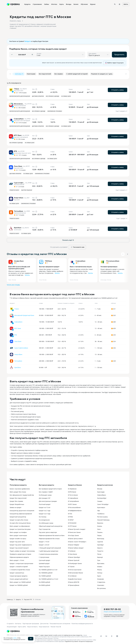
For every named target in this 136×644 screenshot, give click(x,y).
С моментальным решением (48, 553)
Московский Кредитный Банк (24, 314)
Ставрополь (101, 581)
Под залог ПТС (28, 598)
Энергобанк (18, 353)
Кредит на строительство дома (20, 528)
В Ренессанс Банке (74, 531)
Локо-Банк (18, 340)
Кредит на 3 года (45, 512)
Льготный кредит (45, 503)
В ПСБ (70, 512)
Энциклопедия (12, 625)
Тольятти (100, 550)
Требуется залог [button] (14, 189)
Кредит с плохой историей (19, 565)
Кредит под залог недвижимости (21, 544)
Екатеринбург (102, 497)
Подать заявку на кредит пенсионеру (22, 550)
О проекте (10, 622)
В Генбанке (72, 550)
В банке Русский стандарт (77, 528)
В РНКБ (70, 516)
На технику (43, 516)
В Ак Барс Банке (73, 534)
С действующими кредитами (49, 550)
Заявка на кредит (16, 506)
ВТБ (16, 334)
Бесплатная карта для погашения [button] (20, 95)
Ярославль (101, 562)
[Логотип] (13, 630)
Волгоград (101, 537)
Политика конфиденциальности (82, 622)
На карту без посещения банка (20, 522)
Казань (100, 525)
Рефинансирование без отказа (49, 537)
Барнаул (100, 556)
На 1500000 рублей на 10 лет (49, 578)
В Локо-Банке (73, 553)
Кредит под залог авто (17, 540)
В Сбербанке (72, 488)
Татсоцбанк (18, 360)
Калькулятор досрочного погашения (22, 509)
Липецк (100, 572)
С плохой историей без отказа (20, 568)
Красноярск (101, 506)
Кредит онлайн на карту (18, 537)
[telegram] (101, 635)
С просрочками (44, 556)
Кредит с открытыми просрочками (21, 562)
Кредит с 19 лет (44, 540)
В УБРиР (71, 519)
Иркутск (100, 547)
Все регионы (101, 587)
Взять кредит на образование (20, 525)
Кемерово (101, 578)
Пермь (99, 534)
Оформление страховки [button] (55, 110)
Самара (100, 500)
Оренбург (100, 544)
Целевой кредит (44, 562)
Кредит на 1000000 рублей (19, 584)
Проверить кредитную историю (20, 553)
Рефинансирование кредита (19, 556)
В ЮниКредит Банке (75, 562)
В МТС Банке (72, 503)
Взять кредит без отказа (18, 491)
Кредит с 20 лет (44, 544)
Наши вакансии (44, 625)
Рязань (100, 568)
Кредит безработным (17, 503)
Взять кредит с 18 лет (17, 559)
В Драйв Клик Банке (75, 578)
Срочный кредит (45, 559)
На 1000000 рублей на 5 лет (48, 568)
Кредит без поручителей (18, 497)
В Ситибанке (72, 575)
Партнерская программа (31, 622)
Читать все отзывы (13, 284)
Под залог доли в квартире (48, 531)
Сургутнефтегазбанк (21, 347)
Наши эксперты (32, 625)
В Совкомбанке (73, 497)
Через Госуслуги (44, 565)
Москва (100, 488)
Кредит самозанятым (17, 572)
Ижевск (100, 565)
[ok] (112, 635)
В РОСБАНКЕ (72, 522)
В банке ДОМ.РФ (74, 581)
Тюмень (100, 531)
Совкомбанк (80, 260)
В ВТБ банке (72, 491)
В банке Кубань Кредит (76, 547)
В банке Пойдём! (74, 544)
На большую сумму (45, 494)
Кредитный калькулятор (18, 516)
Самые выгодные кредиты (19, 575)
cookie (15, 638)
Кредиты (18, 598)
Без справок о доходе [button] (52, 95)
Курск (99, 575)
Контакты (18, 622)
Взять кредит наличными (18, 534)
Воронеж (100, 522)
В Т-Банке (71, 565)
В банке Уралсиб (74, 559)
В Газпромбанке (73, 500)
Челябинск (101, 512)
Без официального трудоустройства (22, 494)
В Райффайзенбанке (75, 509)
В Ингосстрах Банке (75, 568)
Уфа (99, 509)
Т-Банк (17, 308)
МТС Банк (18, 327)
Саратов (100, 540)
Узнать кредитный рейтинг (19, 578)
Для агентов (44, 622)
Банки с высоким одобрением (20, 488)
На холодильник (44, 519)
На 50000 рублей (44, 584)
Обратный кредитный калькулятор (51, 525)
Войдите (28, 41)
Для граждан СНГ (45, 497)
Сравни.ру (10, 598)
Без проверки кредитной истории (50, 488)
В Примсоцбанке (74, 584)
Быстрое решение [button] (27, 189)
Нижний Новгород (103, 519)
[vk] (106, 635)
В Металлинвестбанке (75, 572)
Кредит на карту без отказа (19, 519)
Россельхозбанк (113, 260)
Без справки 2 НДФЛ (46, 491)
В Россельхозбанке (74, 506)
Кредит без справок (16, 500)
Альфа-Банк (19, 260)
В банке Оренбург (74, 556)
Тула (99, 559)
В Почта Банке (73, 494)
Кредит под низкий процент (19, 547)
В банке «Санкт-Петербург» (77, 540)
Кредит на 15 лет (45, 506)
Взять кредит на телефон (18, 531)
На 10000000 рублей (46, 572)
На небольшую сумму (46, 522)
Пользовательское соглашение (60, 622)
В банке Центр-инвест (75, 537)
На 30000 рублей (44, 581)
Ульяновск (101, 584)
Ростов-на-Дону (102, 516)
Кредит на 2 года (45, 509)
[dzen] (117, 635)
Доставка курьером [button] (38, 95)
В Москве (38, 598)
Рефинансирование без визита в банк (52, 534)
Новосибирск (102, 494)
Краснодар (101, 491)
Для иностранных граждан (48, 500)
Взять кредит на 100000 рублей (20, 581)
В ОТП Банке (72, 525)
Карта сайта (22, 625)
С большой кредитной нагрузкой (50, 547)
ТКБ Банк (48, 260)
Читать (27, 274)
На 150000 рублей (45, 575)
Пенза (99, 553)
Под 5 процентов (45, 528)
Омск (99, 528)
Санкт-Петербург (103, 503)
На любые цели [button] (66, 95)
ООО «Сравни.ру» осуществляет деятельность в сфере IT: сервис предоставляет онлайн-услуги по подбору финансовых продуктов (44, 634)
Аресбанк (18, 366)
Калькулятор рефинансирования (21, 512)
